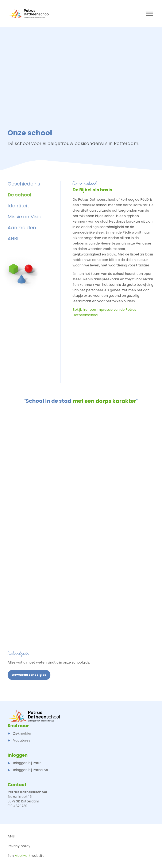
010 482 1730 (17, 806)
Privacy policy (19, 846)
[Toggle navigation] (149, 14)
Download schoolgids (29, 675)
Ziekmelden (20, 733)
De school (20, 195)
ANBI (13, 239)
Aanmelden (22, 228)
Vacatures (19, 740)
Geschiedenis (24, 184)
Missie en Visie (24, 217)
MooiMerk (23, 856)
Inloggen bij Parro (25, 763)
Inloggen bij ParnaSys (28, 770)
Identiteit (18, 206)
